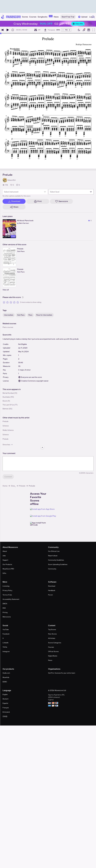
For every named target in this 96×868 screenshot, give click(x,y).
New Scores (52, 634)
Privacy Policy (7, 590)
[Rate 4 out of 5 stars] (14, 302)
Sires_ (13, 486)
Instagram (6, 651)
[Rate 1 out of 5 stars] (4, 302)
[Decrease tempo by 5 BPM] (63, 30)
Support (5, 560)
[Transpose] (49, 30)
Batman (5, 409)
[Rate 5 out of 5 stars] (18, 302)
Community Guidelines (56, 560)
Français (6, 708)
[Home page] (11, 17)
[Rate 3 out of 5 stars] (11, 302)
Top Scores (52, 629)
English (5, 694)
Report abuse (53, 556)
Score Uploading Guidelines (58, 564)
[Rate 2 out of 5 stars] (7, 302)
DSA (4, 608)
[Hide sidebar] (42, 447)
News (50, 660)
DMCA (5, 604)
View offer (78, 24)
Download (52, 586)
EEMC (5, 682)
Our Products (7, 564)
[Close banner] (90, 24)
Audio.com (6, 673)
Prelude (22, 486)
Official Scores (53, 651)
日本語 (5, 716)
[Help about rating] (23, 297)
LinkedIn (5, 643)
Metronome (7, 617)
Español (5, 703)
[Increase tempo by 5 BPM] (69, 30)
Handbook (52, 590)
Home (5, 486)
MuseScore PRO (8, 569)
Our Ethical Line (54, 551)
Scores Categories (55, 643)
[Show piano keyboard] (84, 30)
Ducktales (6, 397)
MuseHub (6, 677)
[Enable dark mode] (79, 30)
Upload (83, 17)
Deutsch (5, 699)
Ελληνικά (6, 712)
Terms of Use (7, 595)
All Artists (52, 638)
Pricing (5, 612)
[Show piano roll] (89, 30)
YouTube (6, 629)
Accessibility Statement (11, 599)
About (5, 551)
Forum (50, 595)
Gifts (4, 573)
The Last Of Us (8, 405)
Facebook (6, 634)
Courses (51, 647)
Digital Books (53, 656)
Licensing (6, 586)
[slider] (1, 33)
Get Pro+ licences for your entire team (62, 673)
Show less (8, 445)
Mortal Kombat (8, 393)
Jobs (4, 556)
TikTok (5, 647)
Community (52, 569)
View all (6, 290)
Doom (5, 401)
